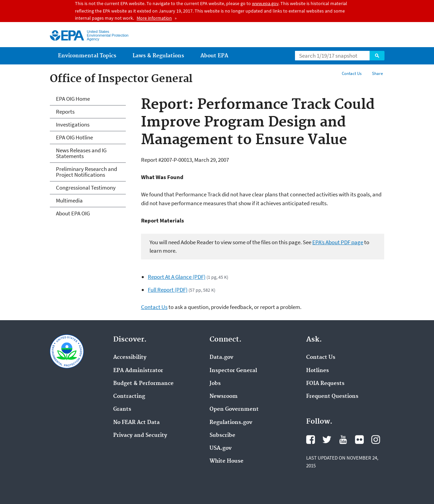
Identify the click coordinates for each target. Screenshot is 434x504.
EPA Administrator (138, 371)
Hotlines (318, 371)
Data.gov (221, 357)
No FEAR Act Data (136, 423)
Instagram (376, 440)
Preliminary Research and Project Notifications (86, 172)
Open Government (234, 409)
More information (154, 18)
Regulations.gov (231, 423)
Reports (65, 112)
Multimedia (69, 200)
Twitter (327, 440)
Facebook (311, 440)
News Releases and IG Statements (81, 153)
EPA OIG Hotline (74, 137)
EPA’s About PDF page (338, 242)
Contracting (129, 396)
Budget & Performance (143, 384)
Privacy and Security (140, 435)
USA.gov (221, 448)
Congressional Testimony (86, 188)
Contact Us (352, 73)
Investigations (73, 124)
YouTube (343, 440)
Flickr (359, 440)
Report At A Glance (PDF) (177, 277)
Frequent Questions (332, 396)
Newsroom (224, 396)
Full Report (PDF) (168, 290)
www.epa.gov (265, 3)
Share (377, 73)
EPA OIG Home (73, 99)
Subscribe (222, 435)
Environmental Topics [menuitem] (87, 56)
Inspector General (233, 371)
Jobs (215, 384)
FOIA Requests (325, 384)
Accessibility (130, 357)
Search (377, 56)
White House (226, 461)
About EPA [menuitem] (214, 56)
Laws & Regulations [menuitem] (158, 56)
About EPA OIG (73, 213)
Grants (122, 409)
